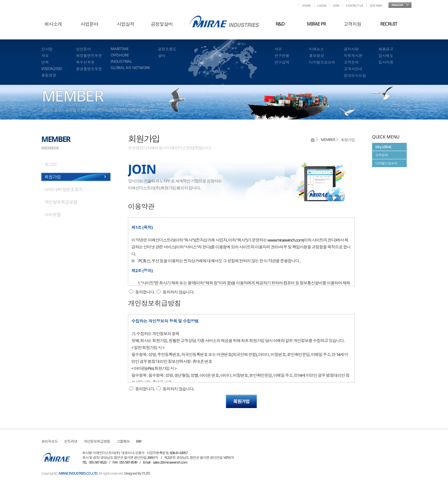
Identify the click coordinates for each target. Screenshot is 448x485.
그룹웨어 (123, 441)
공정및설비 (162, 24)
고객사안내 (353, 69)
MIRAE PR (316, 24)
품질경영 (49, 75)
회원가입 (53, 177)
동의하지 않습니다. (178, 292)
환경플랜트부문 (89, 69)
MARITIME (120, 49)
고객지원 (353, 24)
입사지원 (386, 62)
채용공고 (386, 49)
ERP (139, 441)
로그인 (51, 164)
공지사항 (351, 49)
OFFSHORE (120, 55)
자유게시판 (353, 56)
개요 (45, 56)
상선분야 (83, 49)
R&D (280, 24)
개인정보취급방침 (61, 202)
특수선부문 (85, 62)
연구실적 (282, 62)
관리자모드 (50, 441)
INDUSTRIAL (121, 61)
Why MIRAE (383, 147)
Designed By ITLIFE (137, 473)
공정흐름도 (167, 49)
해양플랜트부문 (89, 56)
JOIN (336, 6)
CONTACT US (355, 6)
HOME (306, 6)
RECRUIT (389, 24)
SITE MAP (376, 6)
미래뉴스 (316, 49)
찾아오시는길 (355, 76)
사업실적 (126, 24)
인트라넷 (71, 441)
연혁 (45, 62)
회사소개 (53, 24)
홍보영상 (316, 56)
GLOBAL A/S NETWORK (130, 68)
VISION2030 (52, 69)
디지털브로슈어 (322, 62)
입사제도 (386, 56)
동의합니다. (145, 292)
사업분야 (89, 24)
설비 (162, 56)
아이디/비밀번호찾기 (63, 189)
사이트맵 (53, 215)
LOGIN (322, 6)
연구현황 (282, 56)
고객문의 (351, 62)
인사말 (47, 49)
